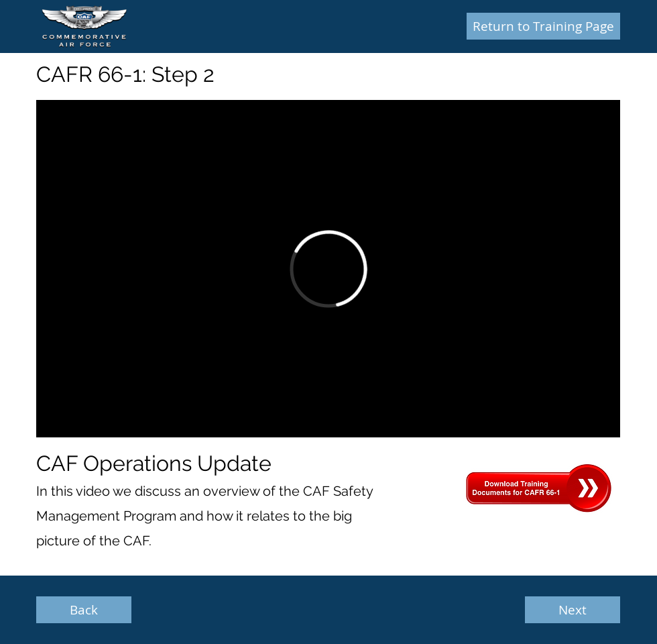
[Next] (573, 610)
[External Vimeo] (328, 269)
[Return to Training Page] (543, 26)
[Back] (84, 610)
